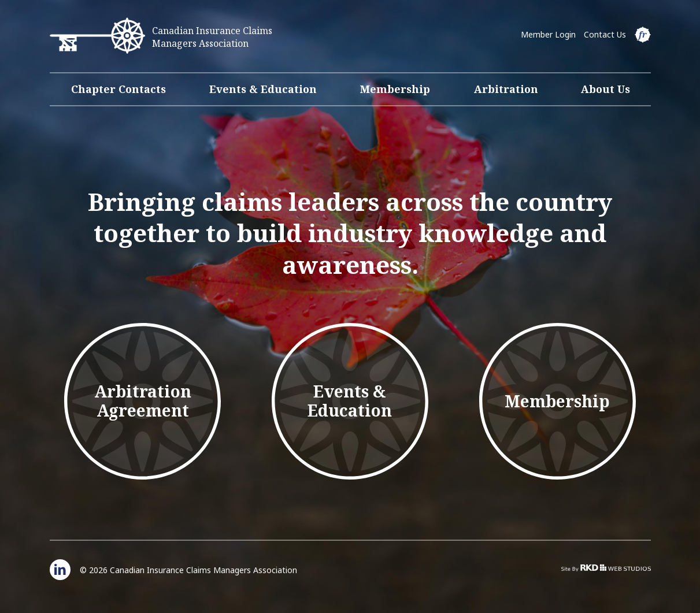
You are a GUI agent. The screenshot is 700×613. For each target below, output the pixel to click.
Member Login (548, 34)
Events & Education (263, 89)
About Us (605, 89)
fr (643, 34)
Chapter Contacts (118, 89)
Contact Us (605, 34)
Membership (395, 89)
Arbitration (506, 89)
